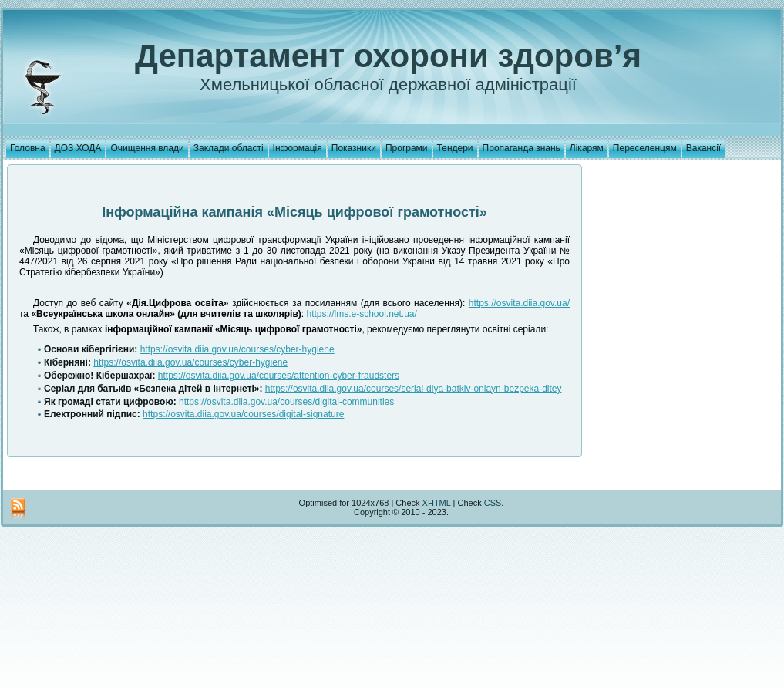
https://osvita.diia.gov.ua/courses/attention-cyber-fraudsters (279, 376)
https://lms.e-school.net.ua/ (361, 314)
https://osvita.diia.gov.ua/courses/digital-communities (286, 402)
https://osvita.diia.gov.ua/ (519, 303)
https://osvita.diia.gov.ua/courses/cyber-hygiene (237, 349)
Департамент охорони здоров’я (388, 56)
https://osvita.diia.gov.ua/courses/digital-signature (243, 414)
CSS (493, 503)
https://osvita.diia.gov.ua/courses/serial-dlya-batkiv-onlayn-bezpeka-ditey (414, 389)
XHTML (437, 503)
